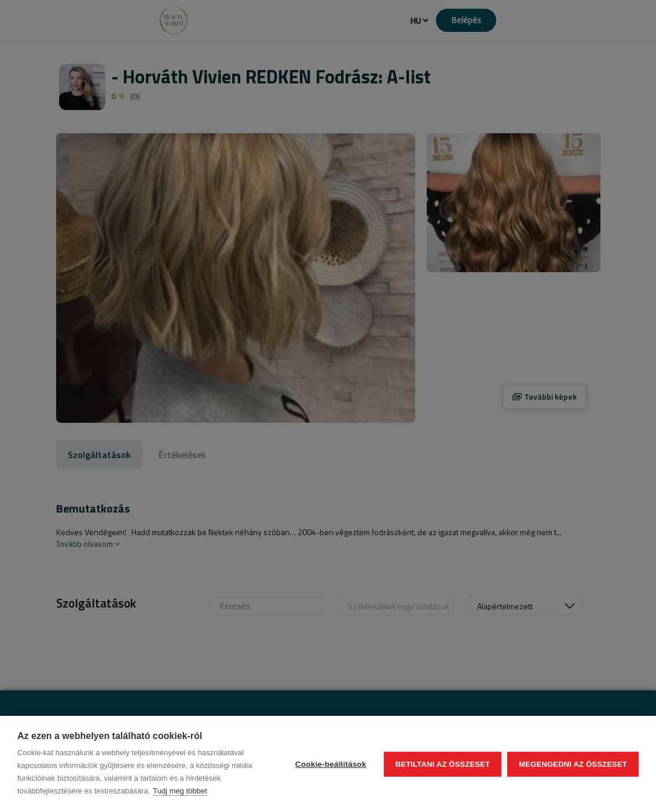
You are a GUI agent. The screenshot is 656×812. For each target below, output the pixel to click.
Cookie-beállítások (331, 764)
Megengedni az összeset (573, 764)
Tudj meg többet (180, 791)
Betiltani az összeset (443, 764)
